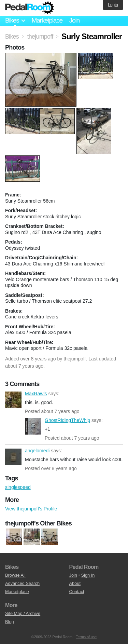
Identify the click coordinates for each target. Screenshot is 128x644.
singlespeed (18, 487)
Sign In (88, 575)
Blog (10, 622)
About (75, 583)
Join (74, 20)
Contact (77, 592)
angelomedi (13, 457)
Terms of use (86, 637)
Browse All (15, 575)
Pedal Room (30, 8)
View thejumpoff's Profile (31, 509)
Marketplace (47, 20)
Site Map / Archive (23, 613)
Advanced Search (22, 583)
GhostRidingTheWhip (33, 426)
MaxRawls (13, 400)
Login (113, 5)
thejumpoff (75, 359)
